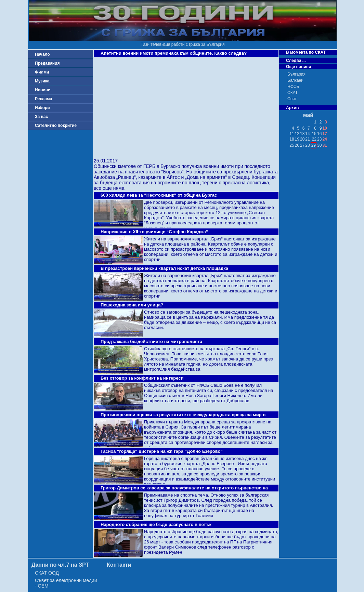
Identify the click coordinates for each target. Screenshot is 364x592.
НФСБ (293, 87)
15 (314, 134)
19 (297, 139)
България (296, 74)
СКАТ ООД (47, 573)
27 (302, 145)
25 (292, 145)
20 (302, 139)
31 (324, 145)
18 (292, 139)
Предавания (47, 63)
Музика (42, 81)
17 (324, 134)
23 (319, 139)
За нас (41, 117)
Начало (42, 54)
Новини (43, 90)
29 (314, 145)
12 (297, 134)
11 (292, 134)
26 (297, 145)
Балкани (295, 80)
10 (324, 128)
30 (319, 145)
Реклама (43, 99)
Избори (42, 108)
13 (302, 134)
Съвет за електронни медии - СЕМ (66, 583)
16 (319, 134)
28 (307, 145)
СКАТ (292, 93)
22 (314, 139)
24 (324, 139)
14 (307, 134)
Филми (42, 72)
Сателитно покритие (56, 126)
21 (307, 139)
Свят (292, 99)
